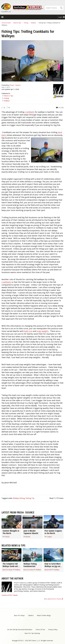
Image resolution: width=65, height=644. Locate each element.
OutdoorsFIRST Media (10, 595)
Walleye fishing (19, 498)
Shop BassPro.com (6, 12)
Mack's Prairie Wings (44, 615)
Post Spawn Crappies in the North (53, 532)
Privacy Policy (53, 630)
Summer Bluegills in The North (11, 532)
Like (3, 107)
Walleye (33, 23)
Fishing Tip (30, 498)
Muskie (28, 536)
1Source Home (6, 23)
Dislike (7, 107)
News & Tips (17, 23)
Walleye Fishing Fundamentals (30, 565)
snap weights (43, 331)
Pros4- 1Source (15, 85)
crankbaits (30, 112)
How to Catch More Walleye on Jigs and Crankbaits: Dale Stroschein (53, 567)
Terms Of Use (40, 630)
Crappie (49, 536)
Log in (60, 17)
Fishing (26, 23)
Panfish (7, 536)
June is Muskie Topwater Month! (31, 532)
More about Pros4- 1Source (53, 599)
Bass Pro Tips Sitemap (32, 633)
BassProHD (48, 569)
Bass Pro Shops (8, 569)
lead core (28, 331)
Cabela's (31, 615)
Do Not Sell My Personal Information (20, 630)
